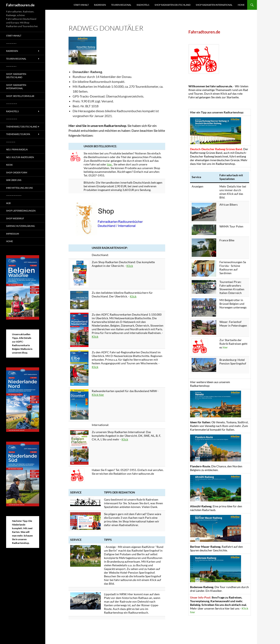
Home (241, 5)
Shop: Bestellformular (20, 96)
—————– (11, 43)
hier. (110, 164)
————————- (14, 195)
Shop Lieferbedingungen (21, 211)
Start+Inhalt (81, 5)
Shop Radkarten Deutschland (173, 5)
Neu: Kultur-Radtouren (20, 157)
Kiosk (9, 165)
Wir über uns (14, 180)
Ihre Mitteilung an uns (19, 188)
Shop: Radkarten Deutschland (16, 76)
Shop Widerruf (15, 218)
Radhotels (143, 5)
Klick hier (98, 395)
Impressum (13, 234)
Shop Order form (17, 172)
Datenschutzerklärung (20, 226)
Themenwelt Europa (18, 134)
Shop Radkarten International (214, 5)
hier (225, 347)
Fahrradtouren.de (20, 5)
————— (11, 142)
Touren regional (121, 5)
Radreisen (100, 5)
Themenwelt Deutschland (22, 127)
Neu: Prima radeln (17, 149)
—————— (12, 104)
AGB (8, 203)
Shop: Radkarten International (16, 87)
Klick (130, 266)
